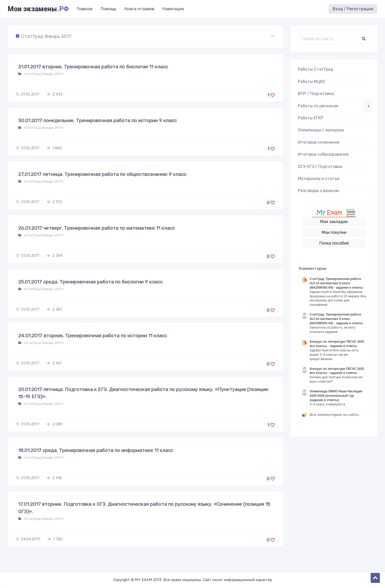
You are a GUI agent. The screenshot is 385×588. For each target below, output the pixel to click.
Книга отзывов (139, 9)
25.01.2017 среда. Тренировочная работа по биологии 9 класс (90, 282)
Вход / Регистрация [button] (353, 9)
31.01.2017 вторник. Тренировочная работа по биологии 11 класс (93, 67)
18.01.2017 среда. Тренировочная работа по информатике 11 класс (96, 450)
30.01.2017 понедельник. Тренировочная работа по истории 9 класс (97, 120)
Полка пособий (334, 243)
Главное (85, 9)
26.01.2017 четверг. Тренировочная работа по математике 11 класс (97, 228)
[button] (145, 37)
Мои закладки (334, 222)
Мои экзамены (38, 9)
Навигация (173, 9)
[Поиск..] (329, 39)
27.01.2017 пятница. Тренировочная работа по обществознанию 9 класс (102, 174)
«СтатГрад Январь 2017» (43, 74)
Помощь (109, 9)
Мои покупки (334, 232)
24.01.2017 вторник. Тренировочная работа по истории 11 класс (93, 336)
